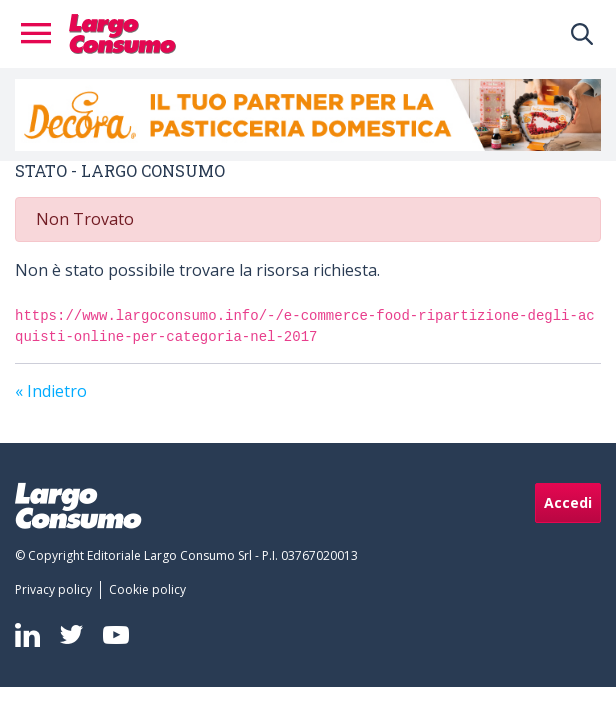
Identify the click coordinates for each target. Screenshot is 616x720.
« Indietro (51, 391)
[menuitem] (57, 590)
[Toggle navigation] (42, 34)
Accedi (568, 502)
